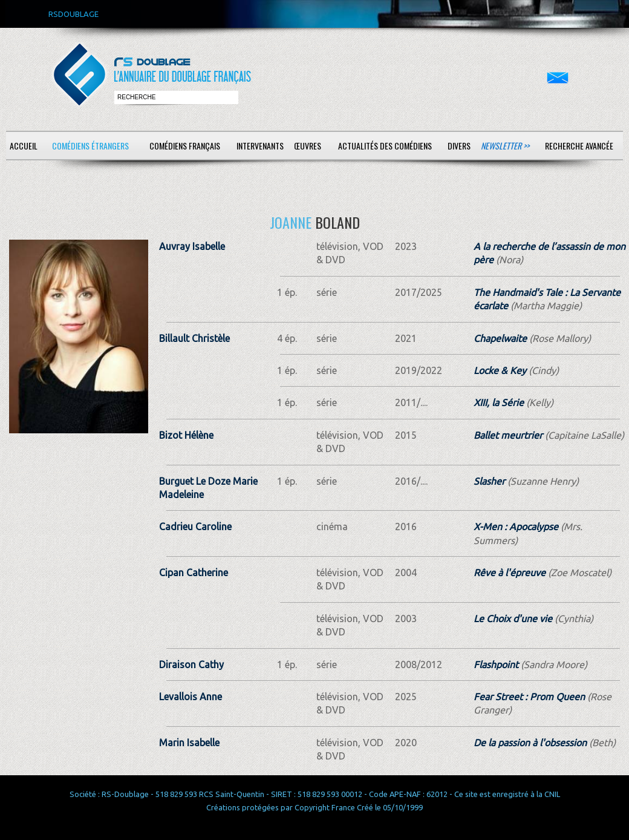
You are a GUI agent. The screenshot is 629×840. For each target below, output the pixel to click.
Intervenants (260, 146)
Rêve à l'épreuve (510, 573)
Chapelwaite (500, 338)
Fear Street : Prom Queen (529, 697)
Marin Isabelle (189, 743)
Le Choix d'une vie (513, 619)
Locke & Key (500, 370)
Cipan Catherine (194, 573)
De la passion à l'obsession (530, 743)
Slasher (489, 481)
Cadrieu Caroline (195, 527)
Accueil (24, 146)
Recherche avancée (579, 146)
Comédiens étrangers (90, 146)
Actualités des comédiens (385, 146)
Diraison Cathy (191, 664)
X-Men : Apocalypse (516, 527)
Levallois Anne (191, 697)
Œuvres (308, 146)
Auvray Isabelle (192, 246)
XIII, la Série (499, 402)
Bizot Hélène (186, 435)
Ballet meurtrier (508, 435)
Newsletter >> (505, 146)
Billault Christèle (194, 338)
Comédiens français (185, 146)
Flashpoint (496, 664)
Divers (459, 146)
